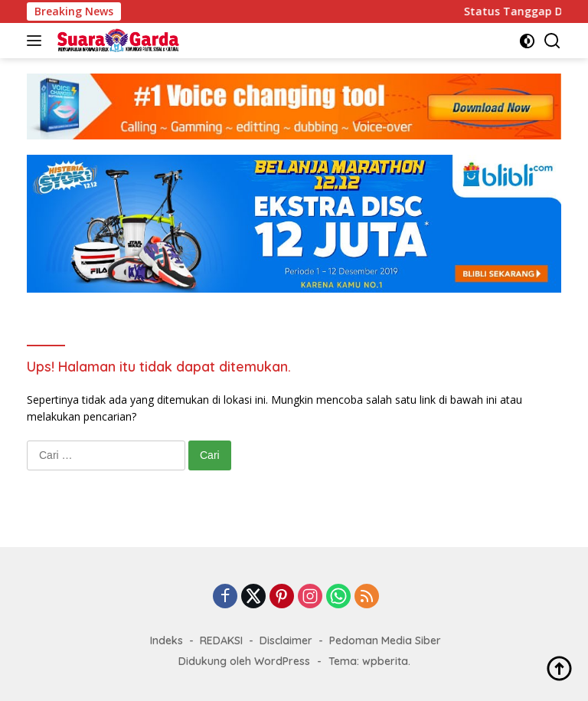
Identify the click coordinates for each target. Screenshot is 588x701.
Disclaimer (286, 640)
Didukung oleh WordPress (244, 661)
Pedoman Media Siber (385, 640)
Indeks (167, 640)
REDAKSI (221, 640)
